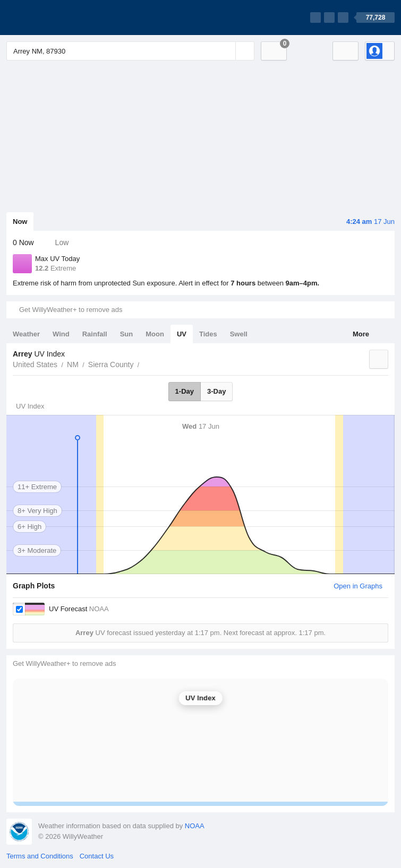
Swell (239, 334)
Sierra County (111, 364)
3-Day (216, 391)
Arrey (145, 363)
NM (73, 364)
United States (35, 364)
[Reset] (226, 51)
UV (182, 334)
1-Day (185, 391)
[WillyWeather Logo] (56, 18)
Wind (61, 334)
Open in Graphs (358, 586)
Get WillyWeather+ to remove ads (71, 310)
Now (20, 222)
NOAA (195, 826)
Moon (155, 334)
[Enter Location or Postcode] (130, 51)
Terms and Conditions (40, 856)
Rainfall (95, 334)
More (361, 334)
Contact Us (97, 856)
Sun (127, 334)
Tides (208, 334)
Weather (26, 334)
